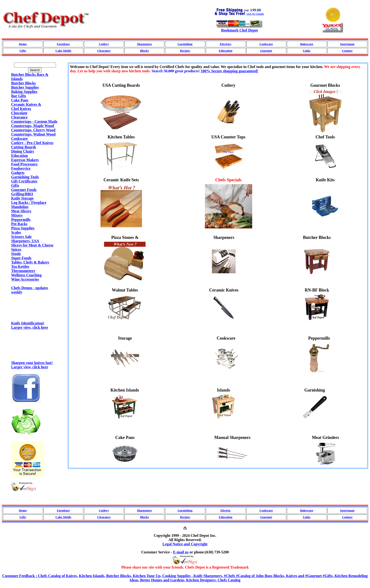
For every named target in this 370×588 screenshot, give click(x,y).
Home (23, 44)
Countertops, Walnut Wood (33, 134)
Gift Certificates (24, 181)
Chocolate (19, 113)
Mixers (17, 215)
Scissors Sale (21, 237)
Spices (16, 249)
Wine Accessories (25, 279)
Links (307, 51)
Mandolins (20, 207)
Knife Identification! (35, 321)
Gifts (23, 51)
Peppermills (21, 220)
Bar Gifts (19, 96)
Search (35, 70)
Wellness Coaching (26, 275)
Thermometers (23, 271)
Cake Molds (63, 51)
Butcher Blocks (23, 83)
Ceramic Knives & (26, 104)
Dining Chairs (23, 151)
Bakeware (307, 44)
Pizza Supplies (23, 228)
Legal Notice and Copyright (185, 544)
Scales (16, 232)
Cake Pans (20, 100)
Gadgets (18, 173)
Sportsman (347, 44)
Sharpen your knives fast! (35, 361)
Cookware (266, 44)
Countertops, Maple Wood (33, 126)
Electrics (225, 44)
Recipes (185, 51)
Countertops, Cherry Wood (33, 130)
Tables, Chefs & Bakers (30, 262)
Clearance (104, 51)
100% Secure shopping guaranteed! (230, 71)
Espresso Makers (25, 160)
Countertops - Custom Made (34, 121)
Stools (16, 254)
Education (226, 51)
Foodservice (21, 168)
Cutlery (104, 44)
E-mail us (181, 552)
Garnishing (185, 44)
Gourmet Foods (24, 190)
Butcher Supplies (25, 87)
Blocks (144, 51)
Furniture (63, 44)
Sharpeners (145, 44)
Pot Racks (19, 224)
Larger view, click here (30, 327)
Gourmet (266, 51)
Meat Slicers (21, 211)
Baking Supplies (24, 92)
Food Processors (24, 164)
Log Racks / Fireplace (29, 203)
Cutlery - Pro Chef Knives (32, 143)
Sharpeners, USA (25, 241)
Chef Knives (21, 109)
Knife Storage (22, 198)
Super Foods (21, 258)
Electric (226, 510)
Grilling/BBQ (22, 194)
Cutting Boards (24, 147)
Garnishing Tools (25, 177)
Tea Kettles (20, 267)
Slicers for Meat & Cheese (32, 245)
